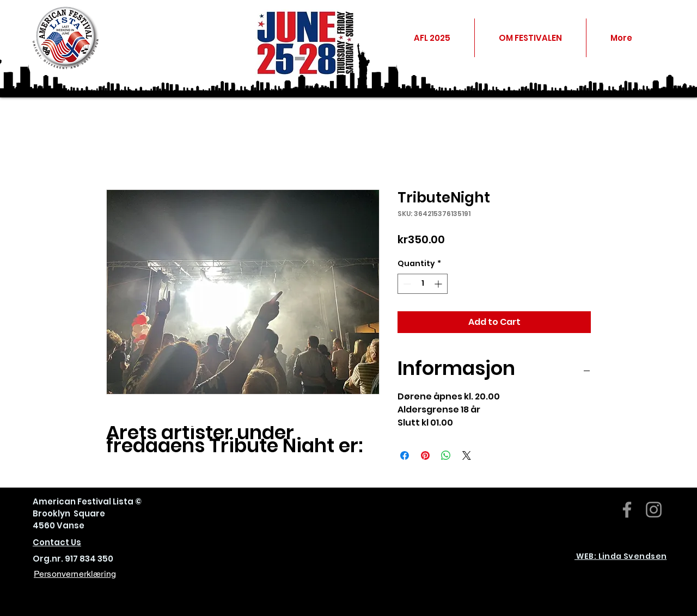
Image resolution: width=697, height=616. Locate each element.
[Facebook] (627, 510)
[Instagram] (654, 510)
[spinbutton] (423, 284)
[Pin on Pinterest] (425, 455)
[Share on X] (467, 455)
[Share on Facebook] (405, 455)
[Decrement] (406, 284)
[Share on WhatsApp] (446, 455)
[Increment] (439, 284)
